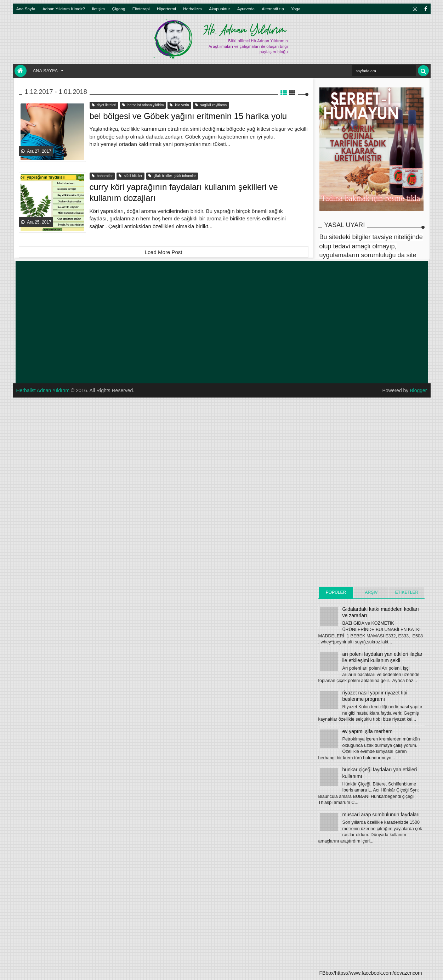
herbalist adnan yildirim (143, 105)
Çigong (118, 9)
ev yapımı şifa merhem (368, 731)
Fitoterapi (141, 9)
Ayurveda (246, 9)
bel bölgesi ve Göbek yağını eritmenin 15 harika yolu (188, 116)
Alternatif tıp (273, 9)
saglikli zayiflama (211, 105)
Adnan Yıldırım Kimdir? (64, 9)
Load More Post (164, 252)
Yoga (296, 9)
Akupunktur (219, 9)
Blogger (418, 390)
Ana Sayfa (26, 9)
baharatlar (102, 176)
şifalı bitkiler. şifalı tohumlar (172, 176)
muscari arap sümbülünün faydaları (381, 815)
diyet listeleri (104, 105)
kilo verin (179, 105)
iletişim (98, 9)
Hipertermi (166, 9)
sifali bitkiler (130, 176)
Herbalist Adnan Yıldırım (43, 390)
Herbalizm (192, 9)
